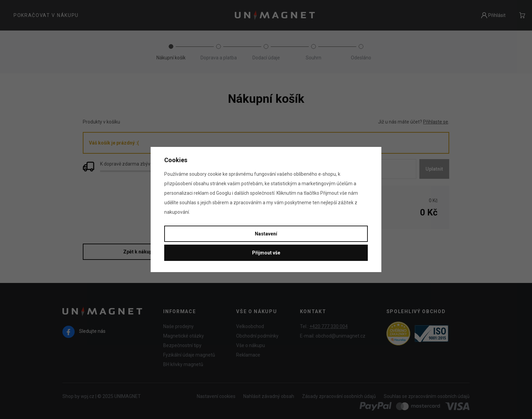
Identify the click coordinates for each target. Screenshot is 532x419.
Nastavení (266, 234)
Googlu (224, 193)
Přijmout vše (266, 253)
